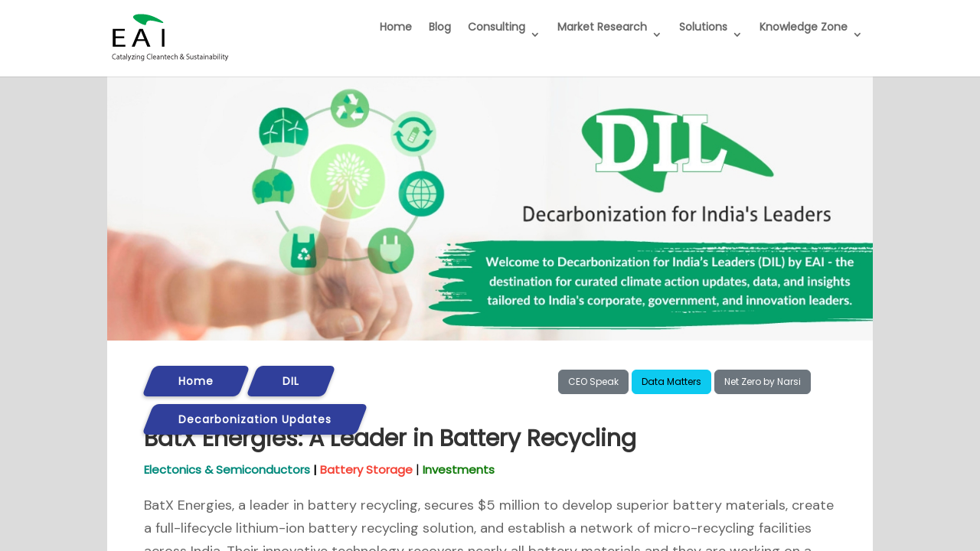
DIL (291, 381)
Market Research (602, 27)
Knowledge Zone (804, 27)
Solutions (703, 27)
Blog (440, 27)
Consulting (497, 27)
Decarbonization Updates (255, 419)
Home (396, 27)
